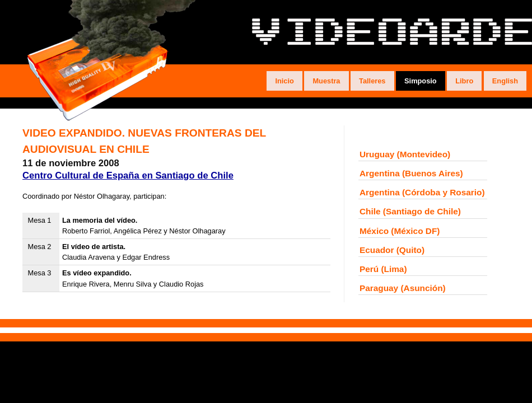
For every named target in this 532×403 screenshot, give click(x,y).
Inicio (284, 81)
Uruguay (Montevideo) (405, 154)
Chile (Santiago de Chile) (410, 211)
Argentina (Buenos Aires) (411, 173)
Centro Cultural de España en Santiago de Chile (128, 175)
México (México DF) (400, 231)
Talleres (372, 81)
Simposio (421, 81)
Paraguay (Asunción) (403, 288)
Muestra (326, 81)
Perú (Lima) (383, 269)
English (505, 81)
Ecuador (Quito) (392, 250)
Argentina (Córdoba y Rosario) (422, 192)
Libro (464, 81)
